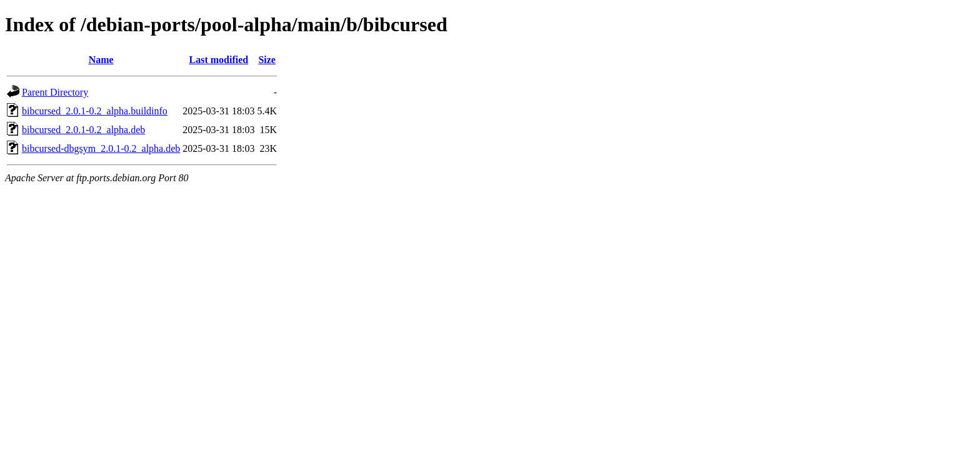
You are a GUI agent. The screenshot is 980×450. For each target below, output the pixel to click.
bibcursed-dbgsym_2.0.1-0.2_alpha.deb (101, 148)
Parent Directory (55, 92)
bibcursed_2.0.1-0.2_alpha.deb (83, 130)
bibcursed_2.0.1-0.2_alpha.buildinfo (95, 111)
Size (267, 60)
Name (101, 60)
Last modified (219, 60)
